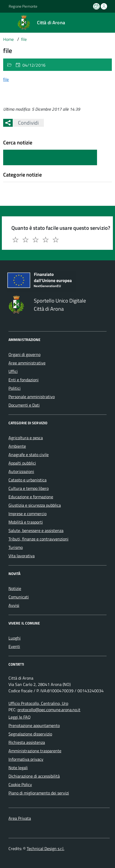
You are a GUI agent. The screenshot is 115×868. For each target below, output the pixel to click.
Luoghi (15, 638)
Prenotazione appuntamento (34, 725)
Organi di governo (24, 354)
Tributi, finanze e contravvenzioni (38, 539)
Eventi (14, 646)
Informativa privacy (26, 759)
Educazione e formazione (31, 497)
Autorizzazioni (21, 471)
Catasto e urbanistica (27, 480)
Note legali (18, 768)
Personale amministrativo (32, 397)
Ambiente (17, 446)
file (6, 79)
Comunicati (19, 597)
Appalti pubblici (22, 463)
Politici (15, 388)
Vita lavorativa (22, 556)
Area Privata (20, 818)
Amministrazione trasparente (35, 751)
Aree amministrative (27, 363)
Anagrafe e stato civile (29, 455)
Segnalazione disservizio (30, 734)
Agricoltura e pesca (26, 438)
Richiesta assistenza (27, 742)
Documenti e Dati (24, 405)
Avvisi (14, 605)
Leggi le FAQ (20, 717)
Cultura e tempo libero (29, 488)
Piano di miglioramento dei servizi (39, 793)
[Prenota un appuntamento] (97, 6)
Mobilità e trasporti (26, 522)
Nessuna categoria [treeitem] (20, 184)
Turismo (16, 547)
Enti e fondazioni (24, 380)
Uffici (13, 371)
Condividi (26, 123)
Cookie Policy (20, 784)
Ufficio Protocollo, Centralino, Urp (38, 703)
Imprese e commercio (27, 514)
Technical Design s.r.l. (45, 849)
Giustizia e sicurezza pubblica (35, 505)
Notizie (15, 588)
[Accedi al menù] (4, 22)
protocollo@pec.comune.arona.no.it (49, 710)
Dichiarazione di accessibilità (34, 776)
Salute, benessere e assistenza (36, 530)
